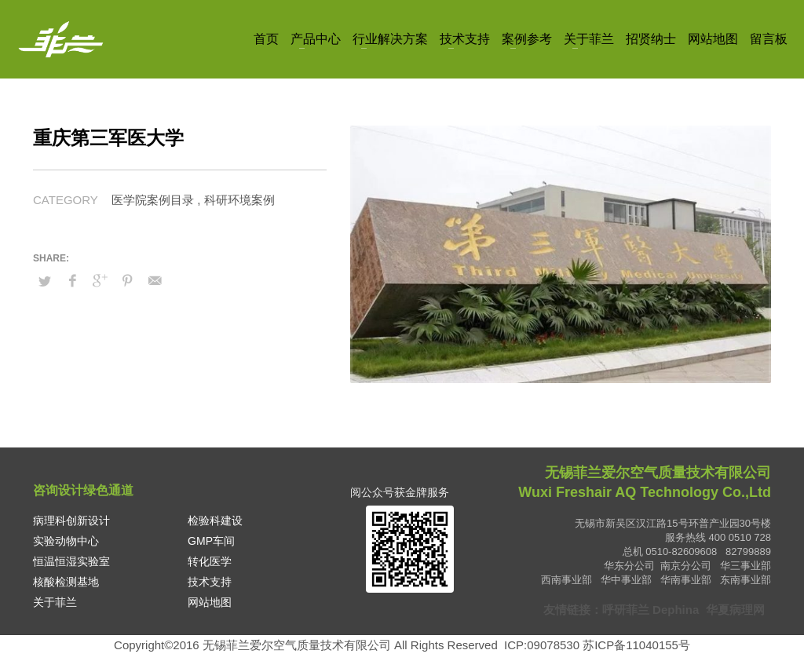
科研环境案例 (239, 200)
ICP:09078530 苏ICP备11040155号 (597, 645)
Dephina (676, 610)
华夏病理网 (736, 610)
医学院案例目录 (153, 200)
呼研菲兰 (626, 610)
